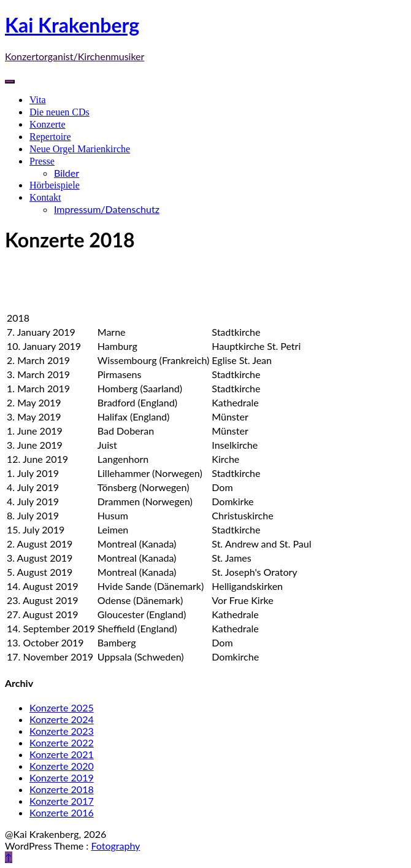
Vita (38, 100)
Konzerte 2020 (62, 766)
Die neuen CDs (60, 112)
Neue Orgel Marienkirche (80, 149)
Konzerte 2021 (62, 754)
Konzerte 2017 (62, 801)
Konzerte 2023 (62, 731)
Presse (42, 161)
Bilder (67, 173)
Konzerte (48, 124)
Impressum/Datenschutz (107, 209)
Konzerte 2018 (62, 789)
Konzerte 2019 (62, 777)
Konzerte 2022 (62, 742)
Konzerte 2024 (62, 719)
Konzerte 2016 (62, 812)
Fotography (115, 846)
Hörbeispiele (55, 185)
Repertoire (50, 137)
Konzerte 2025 (62, 707)
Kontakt (45, 197)
